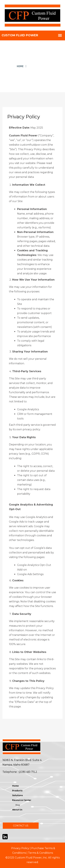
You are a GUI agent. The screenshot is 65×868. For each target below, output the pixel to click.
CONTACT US (21, 826)
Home (20, 66)
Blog (18, 805)
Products (17, 791)
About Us (17, 810)
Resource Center (22, 800)
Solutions (18, 795)
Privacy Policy (20, 848)
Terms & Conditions (40, 853)
